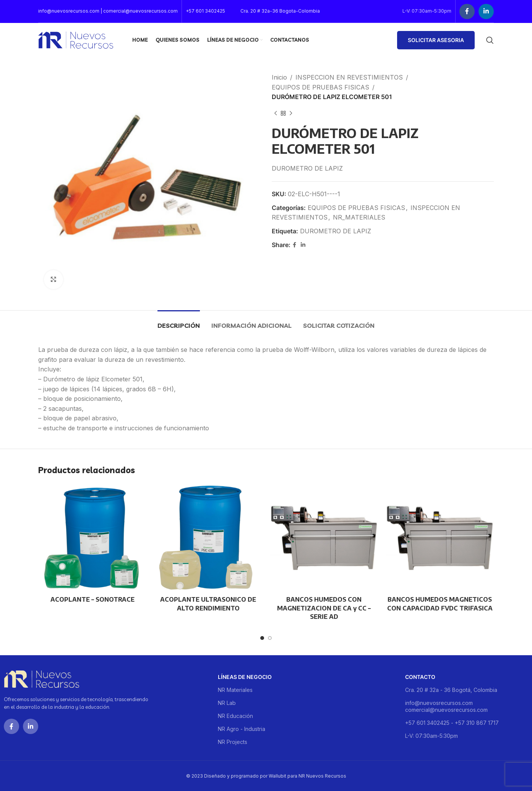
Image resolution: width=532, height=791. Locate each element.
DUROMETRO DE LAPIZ (336, 231)
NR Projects (233, 742)
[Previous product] (276, 114)
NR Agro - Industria (242, 729)
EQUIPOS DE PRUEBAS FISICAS (320, 87)
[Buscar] (490, 40)
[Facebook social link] (467, 11)
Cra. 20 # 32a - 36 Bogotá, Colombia (451, 690)
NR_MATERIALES (359, 217)
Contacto (420, 677)
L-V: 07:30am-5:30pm (431, 736)
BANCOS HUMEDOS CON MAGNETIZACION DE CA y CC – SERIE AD (324, 608)
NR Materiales (235, 690)
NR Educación (235, 716)
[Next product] (291, 114)
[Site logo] (76, 39)
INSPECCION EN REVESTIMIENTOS (349, 77)
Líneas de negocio (245, 677)
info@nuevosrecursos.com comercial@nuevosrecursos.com (446, 706)
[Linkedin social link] (486, 11)
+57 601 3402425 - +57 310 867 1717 (452, 723)
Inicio (279, 77)
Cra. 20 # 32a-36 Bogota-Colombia (280, 11)
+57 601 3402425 (205, 11)
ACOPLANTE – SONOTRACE (92, 599)
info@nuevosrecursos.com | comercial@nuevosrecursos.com (108, 11)
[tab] (179, 322)
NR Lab (227, 703)
